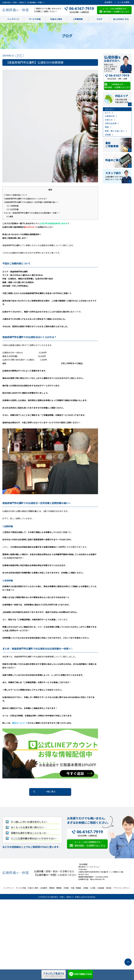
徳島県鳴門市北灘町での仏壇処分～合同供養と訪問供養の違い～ (31, 202)
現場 (107, 127)
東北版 (109, 888)
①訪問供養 (13, 206)
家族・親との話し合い (115, 131)
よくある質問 (123, 2)
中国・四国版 (76, 888)
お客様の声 (110, 116)
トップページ (13, 19)
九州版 (93, 888)
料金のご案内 (56, 19)
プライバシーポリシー (122, 888)
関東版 (52, 888)
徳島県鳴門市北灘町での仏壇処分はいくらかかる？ (26, 199)
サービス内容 (35, 19)
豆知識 (108, 135)
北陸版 (86, 888)
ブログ (99, 19)
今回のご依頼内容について (16, 195)
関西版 (59, 888)
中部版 (66, 888)
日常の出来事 (111, 123)
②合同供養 (13, 209)
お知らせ (109, 120)
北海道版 (101, 888)
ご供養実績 (78, 19)
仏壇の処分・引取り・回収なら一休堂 (64, 897)
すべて (108, 113)
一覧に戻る (50, 791)
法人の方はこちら (121, 19)
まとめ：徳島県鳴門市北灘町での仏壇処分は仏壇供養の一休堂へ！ (32, 213)
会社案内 (108, 2)
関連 (10, 216)
